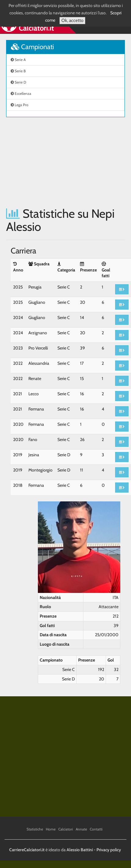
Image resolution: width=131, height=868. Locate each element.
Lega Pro (20, 105)
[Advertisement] (57, 162)
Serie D (18, 82)
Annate (81, 829)
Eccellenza (21, 93)
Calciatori (66, 829)
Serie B (18, 71)
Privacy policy (109, 850)
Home (51, 829)
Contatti (96, 829)
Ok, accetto (72, 20)
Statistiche (35, 829)
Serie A (18, 60)
